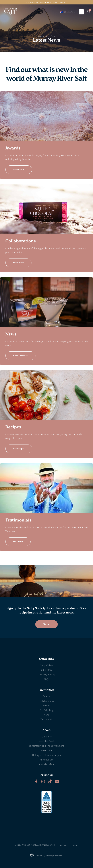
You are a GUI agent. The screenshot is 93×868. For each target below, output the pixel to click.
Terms (76, 845)
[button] (81, 12)
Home (40, 36)
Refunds (64, 845)
